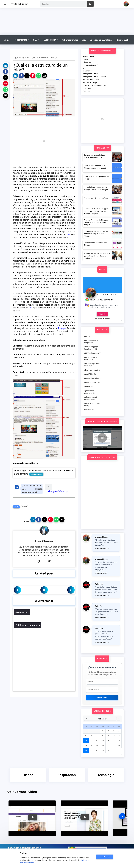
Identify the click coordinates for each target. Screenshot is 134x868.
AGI (84, 40)
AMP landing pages (91, 353)
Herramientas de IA (90, 65)
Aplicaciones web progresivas (91, 398)
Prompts (86, 91)
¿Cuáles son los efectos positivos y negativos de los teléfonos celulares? (97, 256)
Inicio (7, 40)
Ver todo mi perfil (102, 319)
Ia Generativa (88, 71)
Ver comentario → (102, 549)
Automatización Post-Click (92, 405)
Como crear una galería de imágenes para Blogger (95, 156)
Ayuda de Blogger (19, 4)
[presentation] (122, 816)
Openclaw (87, 88)
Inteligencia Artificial (101, 40)
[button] (5, 66)
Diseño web (122, 40)
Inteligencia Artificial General (94, 77)
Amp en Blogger (90, 382)
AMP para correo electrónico (91, 358)
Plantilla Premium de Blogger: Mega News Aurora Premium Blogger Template (96, 211)
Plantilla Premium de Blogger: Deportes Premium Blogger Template (96, 222)
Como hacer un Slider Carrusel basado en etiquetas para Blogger (96, 234)
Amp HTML (88, 374)
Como (25, 507)
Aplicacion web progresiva (90, 392)
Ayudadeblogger (107, 294)
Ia (83, 68)
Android (87, 387)
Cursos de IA (51, 40)
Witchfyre (99, 584)
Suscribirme (102, 698)
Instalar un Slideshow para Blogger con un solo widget (95, 167)
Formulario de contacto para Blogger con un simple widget (96, 188)
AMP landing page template (91, 341)
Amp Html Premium (92, 378)
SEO (36, 40)
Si (49, 487)
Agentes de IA (88, 56)
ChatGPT (86, 59)
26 (86, 750)
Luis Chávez (44, 541)
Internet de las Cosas (91, 80)
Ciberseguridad (70, 40)
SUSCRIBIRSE (36, 474)
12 (86, 741)
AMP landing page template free (91, 348)
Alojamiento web (91, 370)
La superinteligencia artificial (94, 85)
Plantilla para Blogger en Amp (96, 198)
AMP (86, 336)
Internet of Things (90, 82)
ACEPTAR (105, 857)
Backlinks (88, 410)
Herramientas (21, 40)
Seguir (102, 314)
